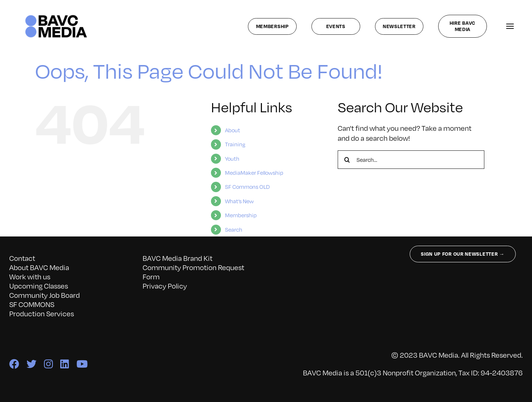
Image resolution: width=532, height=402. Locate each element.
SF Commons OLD (247, 187)
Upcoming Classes (39, 286)
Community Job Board (45, 295)
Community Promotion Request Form (193, 272)
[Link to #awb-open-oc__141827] (510, 26)
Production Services (42, 313)
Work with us (30, 276)
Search (234, 229)
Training (235, 144)
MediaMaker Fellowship (254, 173)
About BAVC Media (39, 267)
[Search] (347, 160)
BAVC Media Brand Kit (178, 258)
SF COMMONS (32, 304)
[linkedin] (65, 364)
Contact (22, 258)
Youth (232, 159)
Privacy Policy (165, 286)
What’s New (239, 201)
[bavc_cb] (56, 17)
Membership (241, 215)
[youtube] (82, 364)
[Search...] (411, 160)
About (233, 130)
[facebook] (14, 364)
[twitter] (32, 364)
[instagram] (48, 364)
